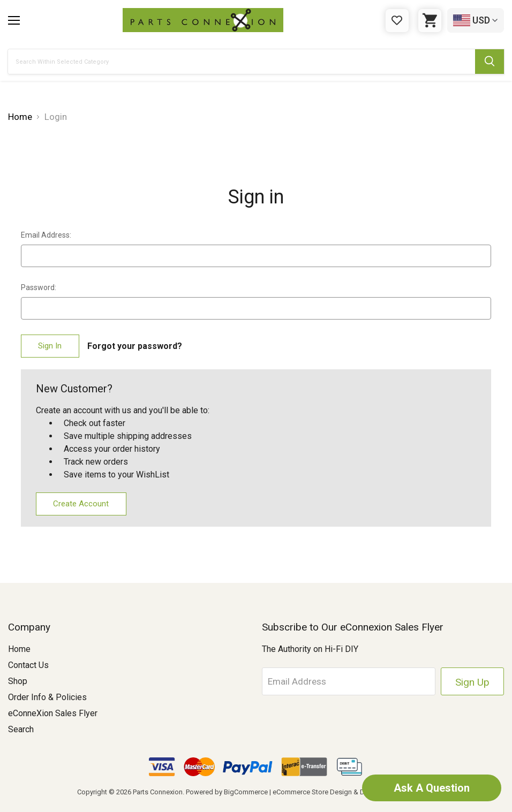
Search (21, 729)
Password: (39, 287)
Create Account (81, 504)
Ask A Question (432, 788)
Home (19, 649)
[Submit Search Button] (490, 62)
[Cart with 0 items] (430, 21)
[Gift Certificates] (397, 21)
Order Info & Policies (47, 697)
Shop (18, 681)
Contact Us (28, 665)
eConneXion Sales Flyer (53, 713)
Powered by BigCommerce (227, 792)
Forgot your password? (135, 346)
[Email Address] (349, 681)
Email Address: (46, 235)
